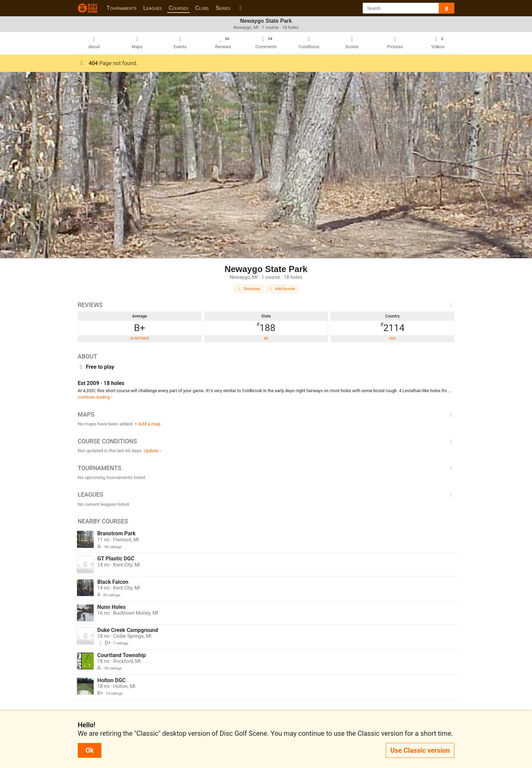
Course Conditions (266, 441)
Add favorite (282, 289)
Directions (249, 289)
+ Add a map (148, 424)
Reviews (266, 305)
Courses (178, 8)
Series (223, 8)
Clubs (202, 8)
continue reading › (95, 397)
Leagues (153, 8)
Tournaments (121, 8)
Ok (90, 750)
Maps (266, 415)
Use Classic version (420, 750)
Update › (152, 450)
